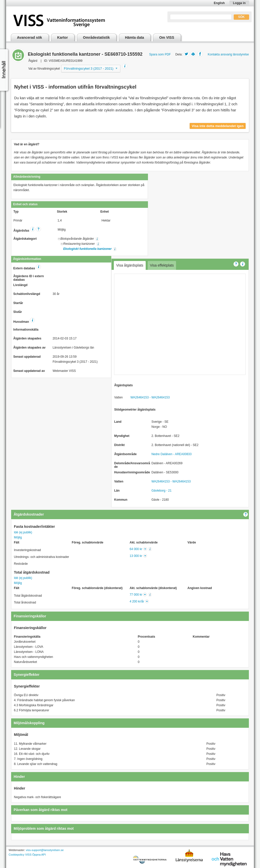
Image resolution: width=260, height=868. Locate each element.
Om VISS (167, 37)
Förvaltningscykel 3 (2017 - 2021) (89, 68)
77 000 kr (136, 595)
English (219, 3)
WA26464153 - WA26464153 (150, 397)
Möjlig (18, 537)
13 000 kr (136, 556)
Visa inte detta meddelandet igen (218, 126)
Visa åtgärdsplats (130, 265)
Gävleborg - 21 (161, 491)
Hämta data (134, 37)
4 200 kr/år (137, 601)
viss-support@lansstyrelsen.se (45, 850)
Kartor (62, 37)
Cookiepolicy (16, 855)
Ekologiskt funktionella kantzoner (87, 249)
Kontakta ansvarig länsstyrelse (228, 54)
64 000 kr (136, 549)
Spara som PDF (160, 54)
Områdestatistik (96, 37)
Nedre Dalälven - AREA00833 (172, 454)
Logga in (239, 3)
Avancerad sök (29, 37)
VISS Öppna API (35, 855)
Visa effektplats (162, 265)
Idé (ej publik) (23, 532)
